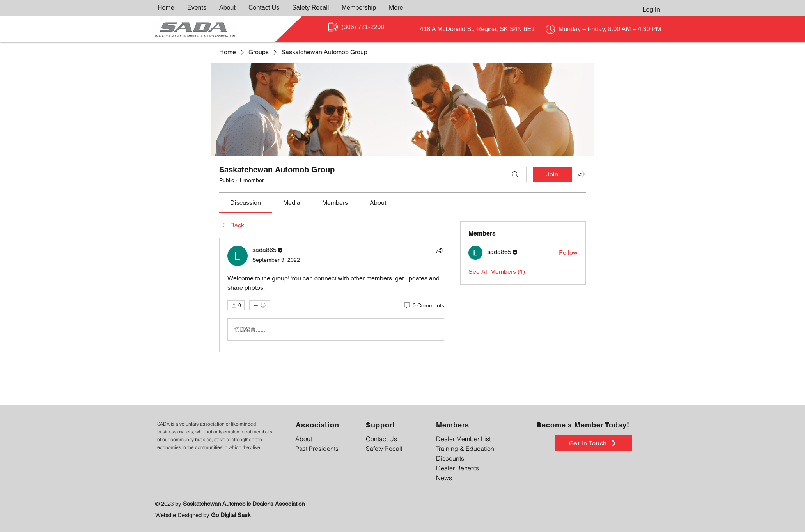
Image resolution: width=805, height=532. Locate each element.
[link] (246, 203)
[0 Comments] (424, 306)
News (444, 478)
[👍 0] (236, 305)
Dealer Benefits (457, 468)
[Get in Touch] (593, 443)
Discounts (450, 458)
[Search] (515, 174)
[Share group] (581, 174)
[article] (336, 295)
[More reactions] (260, 305)
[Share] (440, 250)
